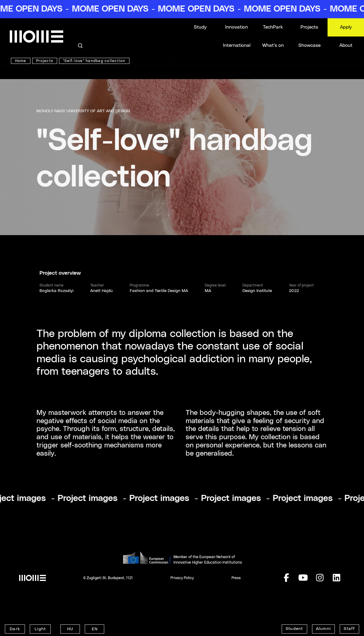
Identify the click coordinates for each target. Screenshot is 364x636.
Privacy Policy (182, 578)
